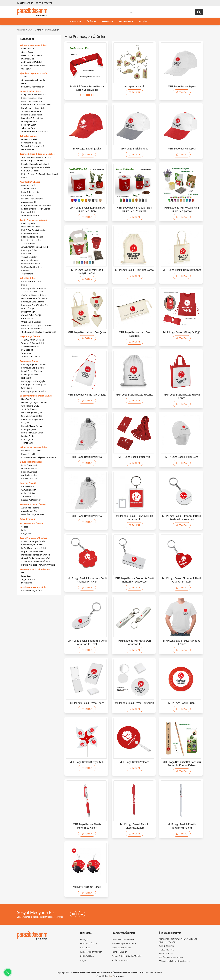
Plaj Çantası (26, 423)
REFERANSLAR (126, 21)
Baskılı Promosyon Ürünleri (34, 587)
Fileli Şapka (26, 378)
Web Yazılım (118, 976)
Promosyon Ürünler (89, 943)
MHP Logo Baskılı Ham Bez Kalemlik (134, 334)
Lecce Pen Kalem (29, 125)
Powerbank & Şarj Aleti (31, 143)
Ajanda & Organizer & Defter (34, 73)
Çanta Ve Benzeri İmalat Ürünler (36, 396)
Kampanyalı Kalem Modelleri (34, 95)
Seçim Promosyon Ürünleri (33, 538)
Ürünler (31, 30)
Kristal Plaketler (28, 486)
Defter (24, 83)
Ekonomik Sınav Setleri (31, 451)
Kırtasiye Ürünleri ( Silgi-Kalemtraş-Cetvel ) (39, 457)
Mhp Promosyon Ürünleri (32, 551)
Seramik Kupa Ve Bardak (32, 161)
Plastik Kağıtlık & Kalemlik (32, 237)
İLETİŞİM (143, 21)
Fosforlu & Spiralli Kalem (32, 115)
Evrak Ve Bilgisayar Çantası (33, 413)
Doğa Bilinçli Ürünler (30, 336)
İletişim (83, 960)
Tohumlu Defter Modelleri (33, 343)
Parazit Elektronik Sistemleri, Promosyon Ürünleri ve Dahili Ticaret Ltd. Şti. (109, 972)
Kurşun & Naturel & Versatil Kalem (36, 105)
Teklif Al (134, 92)
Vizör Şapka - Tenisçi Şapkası (34, 385)
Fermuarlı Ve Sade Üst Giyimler (35, 298)
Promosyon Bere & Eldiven (33, 302)
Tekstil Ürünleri (28, 278)
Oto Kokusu (26, 69)
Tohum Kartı (27, 353)
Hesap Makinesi (28, 149)
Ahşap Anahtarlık (29, 202)
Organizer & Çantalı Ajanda (33, 80)
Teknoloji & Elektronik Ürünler (34, 146)
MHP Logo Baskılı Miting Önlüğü (182, 332)
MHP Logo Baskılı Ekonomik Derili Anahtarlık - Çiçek (87, 580)
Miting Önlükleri (28, 312)
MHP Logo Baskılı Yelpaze (134, 762)
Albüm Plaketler (28, 493)
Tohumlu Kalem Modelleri (33, 340)
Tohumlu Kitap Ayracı (31, 357)
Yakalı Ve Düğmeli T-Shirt (32, 292)
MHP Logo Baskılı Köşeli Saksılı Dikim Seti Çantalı (182, 209)
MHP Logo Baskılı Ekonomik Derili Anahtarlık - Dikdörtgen (134, 580)
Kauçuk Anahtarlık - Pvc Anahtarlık (36, 205)
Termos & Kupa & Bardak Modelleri (37, 154)
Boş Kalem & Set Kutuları (32, 118)
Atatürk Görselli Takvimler (32, 62)
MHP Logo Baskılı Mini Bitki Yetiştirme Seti (87, 272)
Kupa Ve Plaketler (29, 483)
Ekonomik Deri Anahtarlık (32, 199)
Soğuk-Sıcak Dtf (28, 579)
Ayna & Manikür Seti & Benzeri (35, 247)
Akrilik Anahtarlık (29, 189)
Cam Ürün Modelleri (30, 171)
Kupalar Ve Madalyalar (31, 500)
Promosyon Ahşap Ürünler (33, 504)
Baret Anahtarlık (28, 185)
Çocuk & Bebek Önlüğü (31, 315)
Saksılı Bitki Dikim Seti (31, 346)
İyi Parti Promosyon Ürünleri (34, 548)
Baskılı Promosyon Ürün (32, 591)
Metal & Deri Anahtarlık (31, 192)
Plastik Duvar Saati (29, 472)
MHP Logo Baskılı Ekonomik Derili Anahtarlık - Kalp (182, 580)
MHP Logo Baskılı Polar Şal (87, 457)
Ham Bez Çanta (28, 399)
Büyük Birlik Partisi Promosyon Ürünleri (38, 565)
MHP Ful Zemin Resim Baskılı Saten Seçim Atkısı (87, 88)
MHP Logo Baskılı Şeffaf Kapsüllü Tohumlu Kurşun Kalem (182, 764)
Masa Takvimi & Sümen (31, 55)
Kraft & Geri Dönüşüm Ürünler (35, 230)
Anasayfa (21, 30)
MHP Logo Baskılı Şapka (182, 86)
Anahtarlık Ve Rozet (30, 182)
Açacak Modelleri (29, 243)
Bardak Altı (26, 254)
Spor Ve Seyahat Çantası (32, 416)
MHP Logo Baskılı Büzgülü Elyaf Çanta (182, 396)
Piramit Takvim (28, 49)
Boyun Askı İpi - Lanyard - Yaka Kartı (37, 325)
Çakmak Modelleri (29, 257)
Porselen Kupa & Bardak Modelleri (36, 164)
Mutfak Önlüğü (28, 308)
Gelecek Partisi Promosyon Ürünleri (37, 558)
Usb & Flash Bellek (29, 139)
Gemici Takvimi (28, 52)
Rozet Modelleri (28, 212)
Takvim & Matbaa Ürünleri (33, 45)
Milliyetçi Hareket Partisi (87, 887)
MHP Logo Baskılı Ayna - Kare (87, 703)
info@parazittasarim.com (172, 957)
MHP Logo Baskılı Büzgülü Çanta (134, 395)
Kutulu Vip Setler (28, 223)
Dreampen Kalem (29, 121)
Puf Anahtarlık (27, 195)
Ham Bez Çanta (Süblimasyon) (34, 402)
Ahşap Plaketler (28, 497)
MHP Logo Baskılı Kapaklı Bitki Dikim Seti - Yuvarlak (134, 209)
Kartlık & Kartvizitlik (30, 233)
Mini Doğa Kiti (27, 350)
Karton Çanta (27, 439)
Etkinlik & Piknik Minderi (32, 329)
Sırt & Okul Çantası (29, 409)
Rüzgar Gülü (27, 533)
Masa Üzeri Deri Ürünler (32, 240)
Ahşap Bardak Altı (29, 511)
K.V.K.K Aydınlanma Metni (91, 952)
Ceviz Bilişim (102, 976)
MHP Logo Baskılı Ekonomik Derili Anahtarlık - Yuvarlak (182, 518)
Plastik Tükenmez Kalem (32, 98)
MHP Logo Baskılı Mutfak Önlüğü (87, 395)
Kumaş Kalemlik (28, 454)
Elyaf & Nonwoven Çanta (32, 433)
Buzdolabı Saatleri (29, 475)
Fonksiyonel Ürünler (30, 260)
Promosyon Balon (29, 250)
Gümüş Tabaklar (28, 490)
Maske (24, 285)
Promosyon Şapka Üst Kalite (34, 391)
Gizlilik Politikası (87, 956)
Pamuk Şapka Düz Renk (32, 371)
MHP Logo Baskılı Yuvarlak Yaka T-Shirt (182, 642)
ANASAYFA (76, 21)
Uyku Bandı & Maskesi (31, 322)
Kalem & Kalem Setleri (31, 91)
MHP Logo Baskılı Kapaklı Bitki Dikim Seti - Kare (87, 209)
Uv (23, 573)
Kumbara (25, 270)
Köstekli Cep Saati (29, 479)
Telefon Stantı (27, 274)
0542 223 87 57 (25, 3)
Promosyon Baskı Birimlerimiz (35, 569)
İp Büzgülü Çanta (29, 429)
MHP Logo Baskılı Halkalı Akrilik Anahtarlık (134, 518)
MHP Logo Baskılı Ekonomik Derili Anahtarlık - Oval (87, 642)
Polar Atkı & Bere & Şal (31, 282)
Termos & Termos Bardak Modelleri (37, 157)
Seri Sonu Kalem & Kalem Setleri (35, 131)
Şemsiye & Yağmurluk (31, 264)
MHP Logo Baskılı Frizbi (182, 703)
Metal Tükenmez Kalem (31, 101)
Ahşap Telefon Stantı (30, 508)
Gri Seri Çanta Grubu (30, 406)
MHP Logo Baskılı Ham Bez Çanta (134, 270)
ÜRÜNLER (91, 21)
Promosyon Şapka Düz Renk (34, 364)
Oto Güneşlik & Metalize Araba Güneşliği (39, 332)
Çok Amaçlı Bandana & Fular (34, 295)
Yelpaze (25, 527)
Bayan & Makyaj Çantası (32, 426)
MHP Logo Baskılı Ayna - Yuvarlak (134, 703)
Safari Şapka (27, 388)
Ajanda (24, 77)
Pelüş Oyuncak (27, 519)
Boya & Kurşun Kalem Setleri (34, 108)
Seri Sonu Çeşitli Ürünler (32, 267)
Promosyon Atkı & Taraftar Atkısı (35, 305)
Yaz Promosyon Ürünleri (32, 523)
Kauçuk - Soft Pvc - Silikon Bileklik (35, 209)
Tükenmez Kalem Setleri (32, 111)
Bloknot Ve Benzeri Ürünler (33, 65)
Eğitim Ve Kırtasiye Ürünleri (34, 447)
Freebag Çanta (28, 436)
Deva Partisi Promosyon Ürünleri (35, 555)
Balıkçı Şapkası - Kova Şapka (33, 381)
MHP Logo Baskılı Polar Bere (182, 457)
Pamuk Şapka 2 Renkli (31, 374)
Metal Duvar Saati (29, 465)
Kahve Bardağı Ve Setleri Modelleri (36, 167)
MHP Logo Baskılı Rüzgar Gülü (87, 762)
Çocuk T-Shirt (27, 318)
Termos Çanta (27, 443)
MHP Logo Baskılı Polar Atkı (134, 457)
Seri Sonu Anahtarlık (30, 215)
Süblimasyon (27, 583)
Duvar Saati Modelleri (31, 462)
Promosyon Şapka (29, 361)
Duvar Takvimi (27, 59)
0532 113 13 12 (168, 950)
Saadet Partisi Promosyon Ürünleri (36, 561)
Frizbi (24, 530)
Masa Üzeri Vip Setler (30, 227)
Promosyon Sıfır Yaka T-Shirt (34, 288)
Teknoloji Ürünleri (29, 136)
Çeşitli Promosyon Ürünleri (33, 220)
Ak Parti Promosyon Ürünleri (34, 541)
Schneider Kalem (29, 128)
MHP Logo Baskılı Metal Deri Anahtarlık (134, 642)
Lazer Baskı (26, 576)
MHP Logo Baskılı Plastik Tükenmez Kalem (87, 826)
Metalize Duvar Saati (30, 469)
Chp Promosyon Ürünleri (32, 545)
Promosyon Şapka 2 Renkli (33, 368)
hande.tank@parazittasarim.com (176, 961)
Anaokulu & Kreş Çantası (32, 419)
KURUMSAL (108, 21)
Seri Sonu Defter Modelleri (33, 87)
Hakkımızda (85, 948)
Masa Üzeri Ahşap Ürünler (33, 514)
